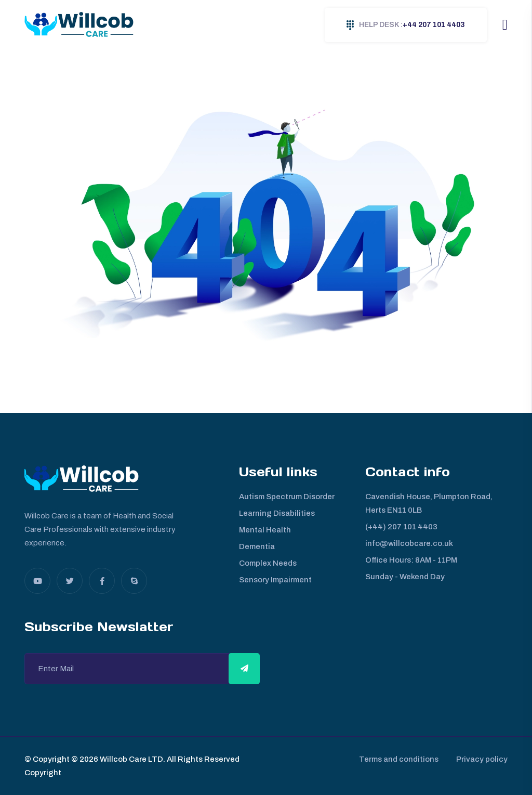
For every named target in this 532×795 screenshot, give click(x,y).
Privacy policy (482, 759)
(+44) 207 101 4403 (401, 527)
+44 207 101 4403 (406, 25)
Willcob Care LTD (131, 759)
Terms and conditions (396, 759)
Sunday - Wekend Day (405, 577)
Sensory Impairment (275, 580)
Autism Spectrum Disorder (287, 497)
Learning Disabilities (277, 513)
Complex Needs (268, 563)
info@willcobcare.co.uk (409, 543)
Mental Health (265, 530)
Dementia (257, 546)
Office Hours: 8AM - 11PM (411, 560)
